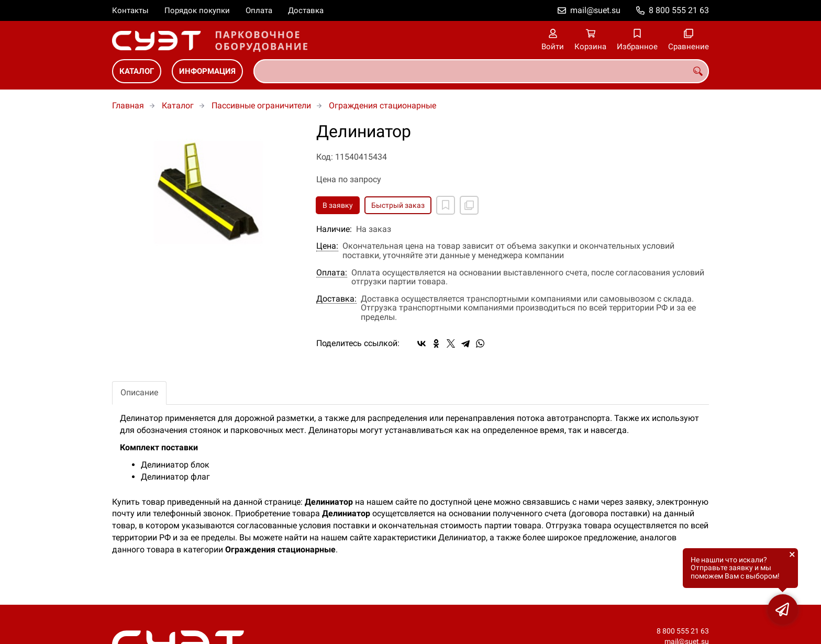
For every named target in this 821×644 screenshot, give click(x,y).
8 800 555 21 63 (679, 10)
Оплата (259, 10)
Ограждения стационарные (382, 106)
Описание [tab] (139, 392)
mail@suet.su (595, 10)
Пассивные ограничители (261, 106)
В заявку (338, 205)
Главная (128, 106)
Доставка (306, 10)
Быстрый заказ (398, 205)
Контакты (130, 10)
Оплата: (332, 273)
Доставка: (336, 299)
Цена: (327, 246)
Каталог (137, 71)
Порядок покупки (197, 10)
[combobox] (481, 71)
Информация (207, 71)
